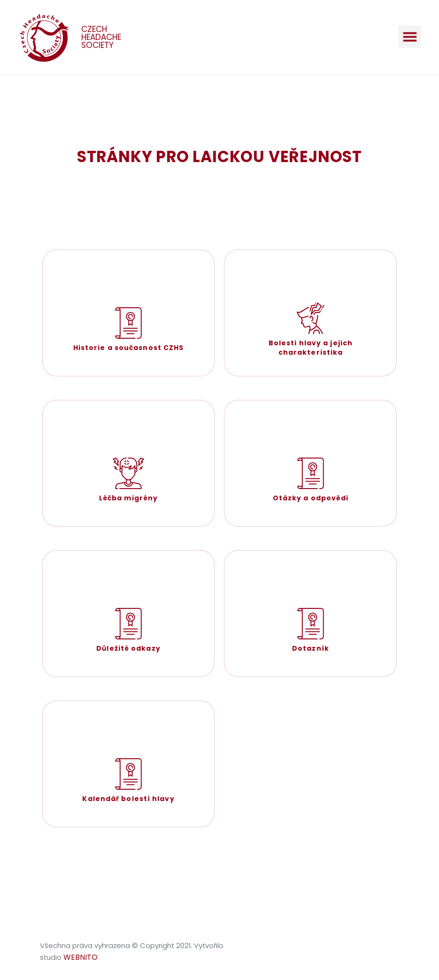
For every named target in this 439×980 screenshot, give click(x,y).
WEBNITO (81, 957)
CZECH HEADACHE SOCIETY (101, 37)
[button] (410, 32)
